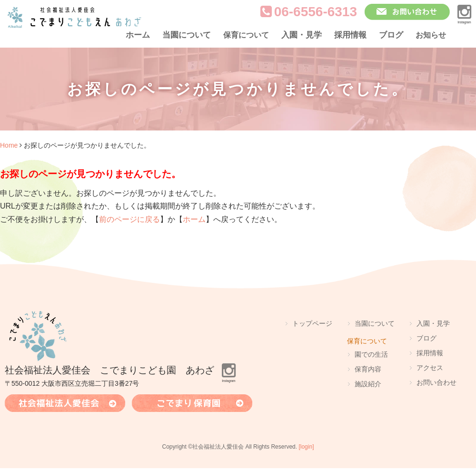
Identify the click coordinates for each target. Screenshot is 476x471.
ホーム (138, 35)
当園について (187, 35)
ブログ (391, 35)
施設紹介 (368, 384)
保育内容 (368, 369)
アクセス (430, 368)
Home (9, 145)
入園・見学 (302, 35)
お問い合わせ (436, 382)
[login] (306, 447)
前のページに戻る (129, 219)
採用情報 (350, 35)
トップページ (312, 323)
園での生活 (371, 354)
